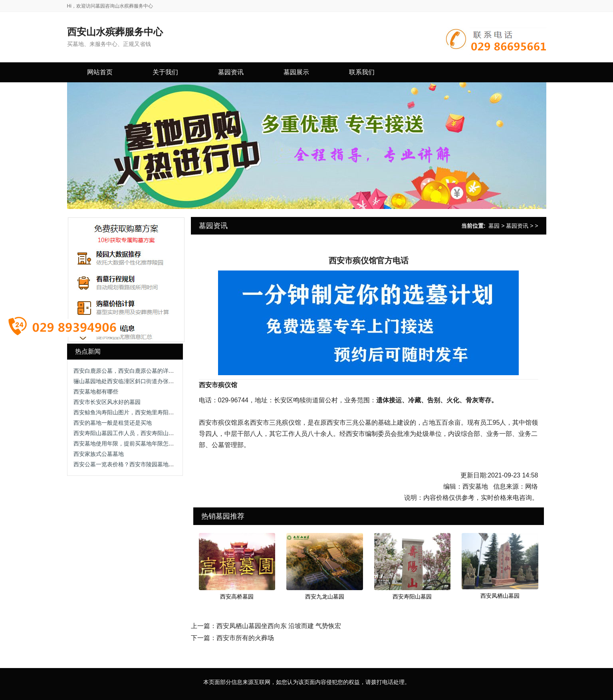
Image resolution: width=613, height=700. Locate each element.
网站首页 (100, 72)
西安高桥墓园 (237, 597)
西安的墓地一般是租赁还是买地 (113, 423)
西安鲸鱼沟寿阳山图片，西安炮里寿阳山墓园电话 (135, 412)
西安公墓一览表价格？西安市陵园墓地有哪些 (129, 464)
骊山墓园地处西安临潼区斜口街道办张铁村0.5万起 (136, 381)
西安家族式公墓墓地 (99, 454)
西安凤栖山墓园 (500, 596)
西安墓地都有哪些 (96, 392)
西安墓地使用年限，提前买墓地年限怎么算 (127, 443)
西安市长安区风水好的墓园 (107, 402)
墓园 (494, 226)
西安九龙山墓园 (325, 597)
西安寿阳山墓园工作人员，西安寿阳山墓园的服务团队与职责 (149, 433)
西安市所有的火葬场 (245, 638)
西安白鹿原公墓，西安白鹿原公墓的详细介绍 (129, 371)
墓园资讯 (517, 226)
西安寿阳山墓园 (412, 597)
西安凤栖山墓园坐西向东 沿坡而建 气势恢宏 (279, 626)
